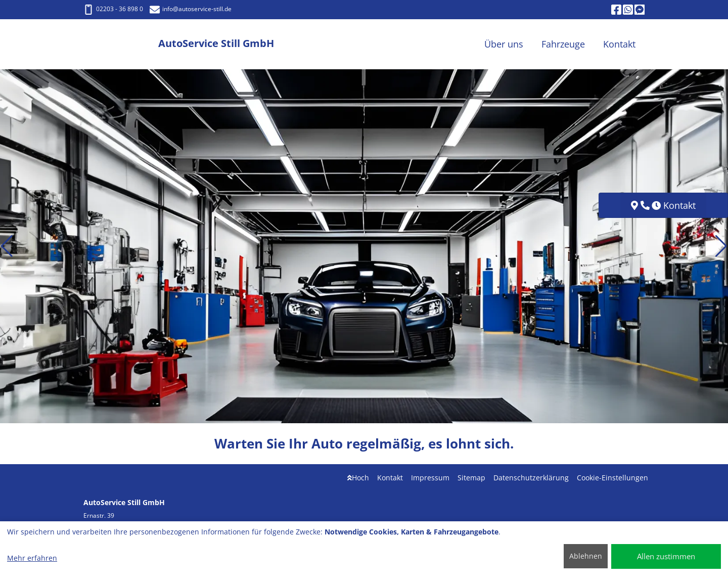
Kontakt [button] (619, 44)
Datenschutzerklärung (531, 478)
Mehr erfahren (32, 558)
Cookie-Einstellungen (612, 478)
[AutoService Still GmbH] (121, 44)
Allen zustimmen (666, 556)
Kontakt (390, 478)
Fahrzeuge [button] (563, 44)
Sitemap (471, 478)
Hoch (358, 478)
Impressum (430, 478)
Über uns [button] (504, 44)
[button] (7, 246)
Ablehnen (586, 556)
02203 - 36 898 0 (113, 9)
